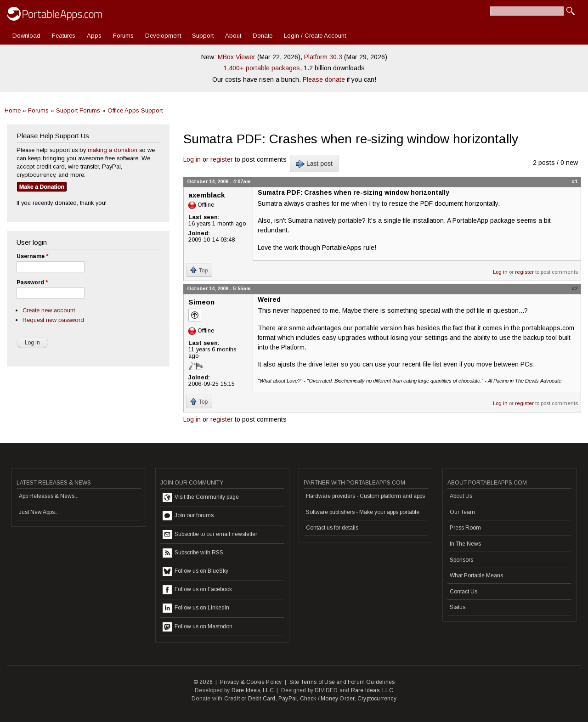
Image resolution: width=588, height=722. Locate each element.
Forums (123, 36)
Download (26, 36)
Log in (192, 159)
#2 (575, 288)
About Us (461, 496)
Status (458, 607)
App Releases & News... (49, 496)
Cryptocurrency (377, 699)
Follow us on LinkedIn (196, 608)
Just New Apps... (39, 512)
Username (32, 256)
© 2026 (203, 682)
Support (203, 36)
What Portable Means (476, 575)
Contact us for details (332, 528)
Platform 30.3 (323, 57)
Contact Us (464, 592)
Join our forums (188, 516)
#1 (575, 181)
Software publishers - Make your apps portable (363, 512)
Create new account (49, 310)
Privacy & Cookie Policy (251, 682)
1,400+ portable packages (262, 68)
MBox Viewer (237, 57)
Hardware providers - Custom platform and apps (365, 496)
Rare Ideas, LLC (253, 690)
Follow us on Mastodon (198, 627)
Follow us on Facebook (197, 590)
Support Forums (78, 110)
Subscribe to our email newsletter (210, 535)
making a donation (113, 150)
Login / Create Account (315, 36)
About (233, 36)
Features (64, 36)
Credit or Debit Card (250, 699)
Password (32, 282)
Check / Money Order (327, 699)
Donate (263, 36)
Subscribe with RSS (193, 553)
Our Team (462, 512)
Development (163, 36)
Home (13, 110)
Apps (94, 36)
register (222, 159)
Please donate (324, 79)
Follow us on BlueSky (195, 571)
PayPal (288, 699)
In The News (465, 544)
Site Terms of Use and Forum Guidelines (342, 682)
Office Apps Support (135, 110)
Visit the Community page (201, 497)
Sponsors (461, 560)
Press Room (465, 528)
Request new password (53, 320)
